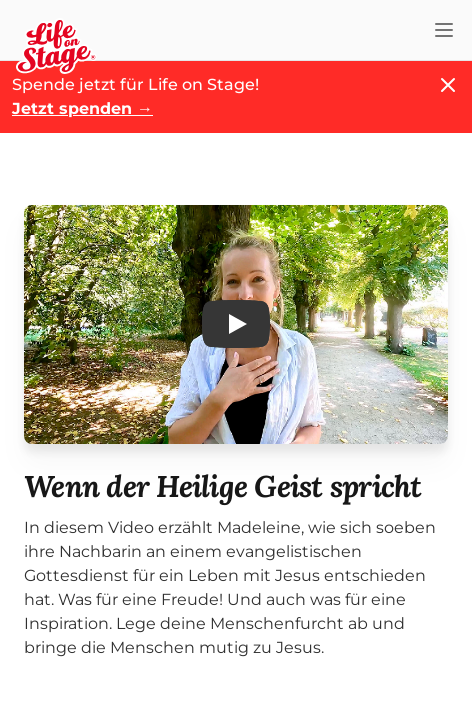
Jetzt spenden (82, 108)
